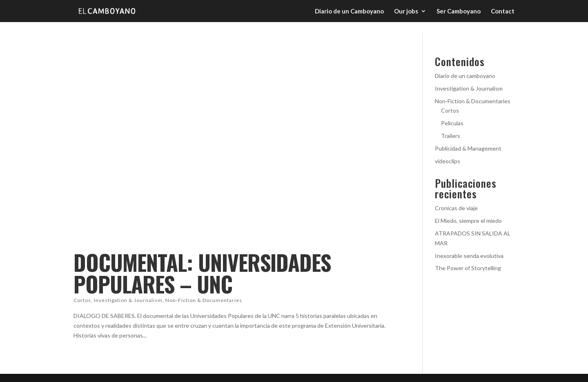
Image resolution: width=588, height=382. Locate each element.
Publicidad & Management (468, 148)
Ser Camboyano (459, 11)
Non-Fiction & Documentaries (204, 300)
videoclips (448, 161)
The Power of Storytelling (468, 268)
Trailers (451, 136)
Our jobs (406, 11)
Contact (503, 11)
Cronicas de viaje (456, 208)
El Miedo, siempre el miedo (468, 221)
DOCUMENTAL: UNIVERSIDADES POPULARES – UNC (202, 273)
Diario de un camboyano (465, 76)
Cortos (82, 300)
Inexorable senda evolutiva (469, 256)
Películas (452, 123)
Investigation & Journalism (128, 300)
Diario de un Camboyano (349, 11)
